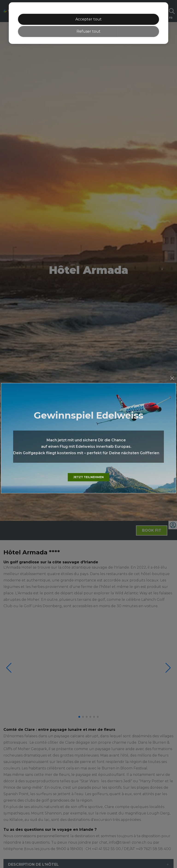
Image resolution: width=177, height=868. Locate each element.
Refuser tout (88, 31)
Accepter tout (88, 19)
